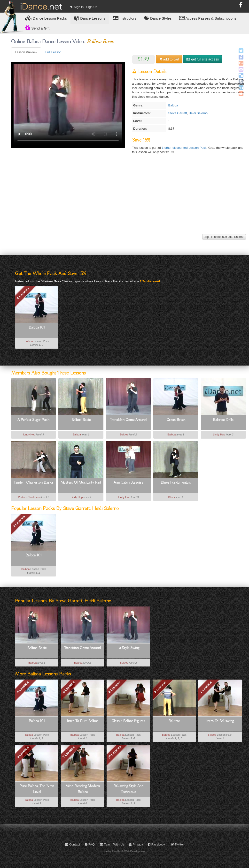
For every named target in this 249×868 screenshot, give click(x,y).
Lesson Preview (26, 52)
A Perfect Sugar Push (33, 420)
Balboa (173, 105)
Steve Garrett (177, 113)
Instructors (124, 18)
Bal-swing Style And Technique (128, 789)
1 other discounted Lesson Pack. (185, 148)
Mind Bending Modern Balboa (83, 789)
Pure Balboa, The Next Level (37, 789)
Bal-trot (174, 721)
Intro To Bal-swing (220, 721)
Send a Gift (37, 28)
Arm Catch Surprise (128, 483)
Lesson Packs (46, 18)
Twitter (178, 844)
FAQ (90, 844)
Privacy (136, 844)
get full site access (202, 59)
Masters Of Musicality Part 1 (81, 486)
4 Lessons (23, 293)
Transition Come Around (128, 420)
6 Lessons (69, 687)
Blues (171, 497)
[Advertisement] (128, 199)
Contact (73, 844)
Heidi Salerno (198, 113)
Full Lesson (53, 52)
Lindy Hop (29, 434)
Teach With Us (112, 844)
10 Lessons (114, 752)
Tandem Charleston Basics (34, 483)
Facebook (156, 844)
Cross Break (176, 420)
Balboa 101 (37, 328)
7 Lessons (206, 687)
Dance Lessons (90, 18)
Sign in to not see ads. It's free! (224, 237)
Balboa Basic (81, 420)
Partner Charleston (29, 497)
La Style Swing (128, 648)
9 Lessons (23, 752)
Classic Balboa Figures (128, 721)
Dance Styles (158, 18)
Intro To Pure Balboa (83, 721)
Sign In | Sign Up (84, 7)
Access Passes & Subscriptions (207, 18)
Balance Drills (223, 420)
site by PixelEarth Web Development (125, 851)
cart (169, 59)
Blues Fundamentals (176, 483)
